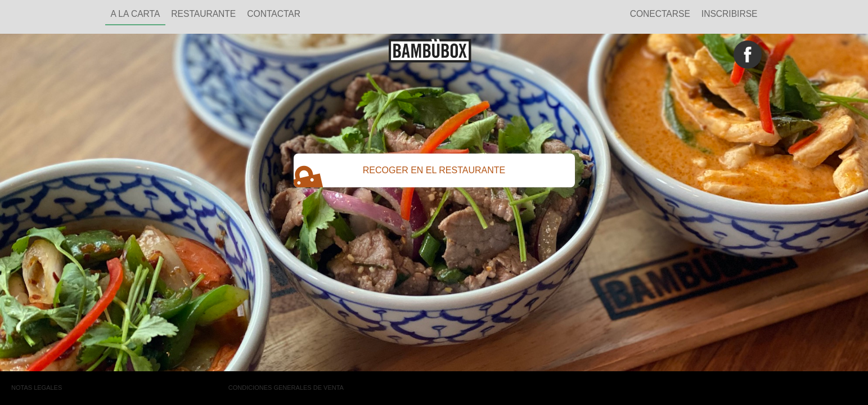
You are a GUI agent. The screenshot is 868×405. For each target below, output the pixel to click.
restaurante (203, 14)
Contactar (274, 14)
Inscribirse (730, 14)
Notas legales (37, 388)
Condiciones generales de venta (286, 388)
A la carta (136, 14)
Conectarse (660, 14)
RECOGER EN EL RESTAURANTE (400, 175)
